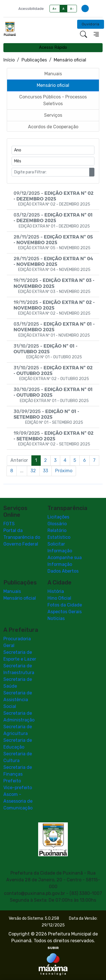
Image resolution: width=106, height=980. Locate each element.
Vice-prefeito (18, 788)
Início (9, 60)
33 (46, 471)
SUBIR (53, 948)
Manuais (12, 591)
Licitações (58, 517)
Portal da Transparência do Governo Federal (22, 537)
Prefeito (12, 781)
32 (33, 471)
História (56, 591)
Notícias (56, 618)
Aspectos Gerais (65, 612)
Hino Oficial (59, 598)
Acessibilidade (31, 9)
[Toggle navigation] (96, 34)
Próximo (64, 471)
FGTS (9, 524)
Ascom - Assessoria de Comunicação (18, 801)
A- (72, 9)
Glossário (57, 524)
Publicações (34, 60)
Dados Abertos (63, 571)
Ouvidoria (91, 24)
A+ (55, 9)
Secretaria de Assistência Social (18, 700)
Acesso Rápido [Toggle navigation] (53, 48)
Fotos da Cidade (65, 605)
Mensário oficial (20, 598)
